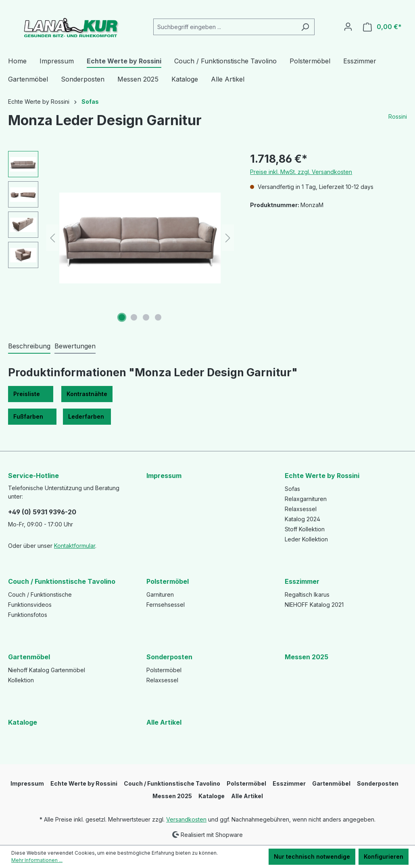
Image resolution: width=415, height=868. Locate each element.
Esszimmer (302, 581)
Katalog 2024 (302, 519)
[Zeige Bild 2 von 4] (134, 317)
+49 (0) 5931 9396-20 (42, 512)
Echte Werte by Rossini (322, 476)
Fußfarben (32, 416)
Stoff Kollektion (305, 529)
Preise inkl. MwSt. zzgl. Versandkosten (301, 172)
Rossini (398, 116)
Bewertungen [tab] (75, 346)
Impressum (164, 476)
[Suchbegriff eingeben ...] (225, 27)
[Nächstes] (228, 238)
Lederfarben (87, 416)
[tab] (29, 346)
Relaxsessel (301, 509)
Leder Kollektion (306, 539)
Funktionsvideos (30, 605)
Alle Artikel (164, 722)
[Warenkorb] (382, 27)
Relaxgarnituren (306, 499)
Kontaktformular (75, 546)
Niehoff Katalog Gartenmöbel (47, 670)
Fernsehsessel (166, 605)
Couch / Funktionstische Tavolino (62, 581)
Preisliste (31, 394)
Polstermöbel (168, 581)
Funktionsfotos (28, 615)
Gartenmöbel (29, 657)
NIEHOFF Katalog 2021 (314, 605)
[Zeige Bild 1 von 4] (122, 317)
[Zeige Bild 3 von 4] (146, 317)
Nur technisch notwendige (312, 856)
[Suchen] (305, 27)
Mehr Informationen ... (37, 860)
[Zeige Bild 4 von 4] (158, 317)
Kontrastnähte (87, 394)
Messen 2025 (307, 657)
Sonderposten (169, 657)
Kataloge (23, 722)
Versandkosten (186, 819)
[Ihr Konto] (348, 27)
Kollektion (21, 680)
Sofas (292, 489)
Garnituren (160, 594)
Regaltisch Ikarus (307, 594)
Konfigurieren (384, 856)
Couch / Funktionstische (40, 594)
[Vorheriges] (52, 238)
